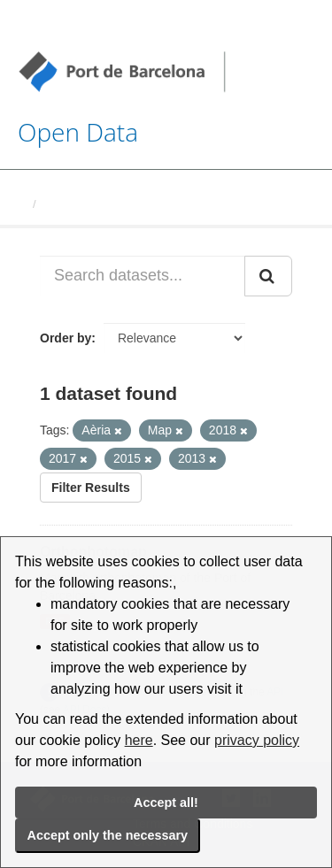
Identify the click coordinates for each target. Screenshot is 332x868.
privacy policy (257, 740)
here (139, 740)
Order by (66, 338)
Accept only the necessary (108, 835)
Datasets (67, 204)
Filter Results (91, 488)
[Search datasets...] (143, 276)
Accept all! (166, 803)
